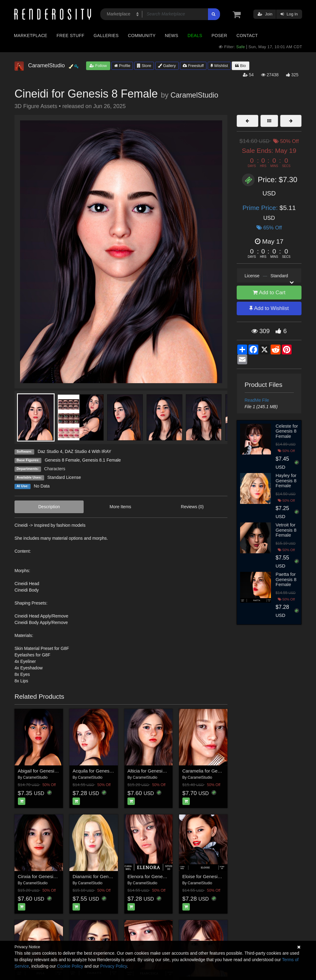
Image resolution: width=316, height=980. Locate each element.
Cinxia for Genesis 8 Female (47, 876)
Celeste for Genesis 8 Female (287, 431)
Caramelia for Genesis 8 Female (216, 771)
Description (49, 507)
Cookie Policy (70, 966)
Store (144, 66)
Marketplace (31, 36)
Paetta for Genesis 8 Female (286, 579)
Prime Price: (261, 208)
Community (142, 36)
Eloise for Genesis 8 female (211, 876)
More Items (120, 507)
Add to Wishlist (269, 308)
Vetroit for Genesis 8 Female (286, 530)
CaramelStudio (194, 95)
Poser (219, 36)
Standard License (64, 477)
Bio (240, 66)
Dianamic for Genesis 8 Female (105, 876)
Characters (55, 469)
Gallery (167, 66)
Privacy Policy (114, 966)
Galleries (106, 36)
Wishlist (219, 66)
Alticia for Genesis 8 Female (156, 771)
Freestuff (193, 66)
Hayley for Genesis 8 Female (286, 480)
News (171, 36)
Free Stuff (70, 36)
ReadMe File (257, 400)
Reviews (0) (192, 507)
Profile (122, 66)
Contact (247, 36)
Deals (195, 36)
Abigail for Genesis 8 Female (48, 771)
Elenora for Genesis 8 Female (158, 876)
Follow (98, 66)
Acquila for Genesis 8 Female (103, 771)
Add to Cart (269, 293)
